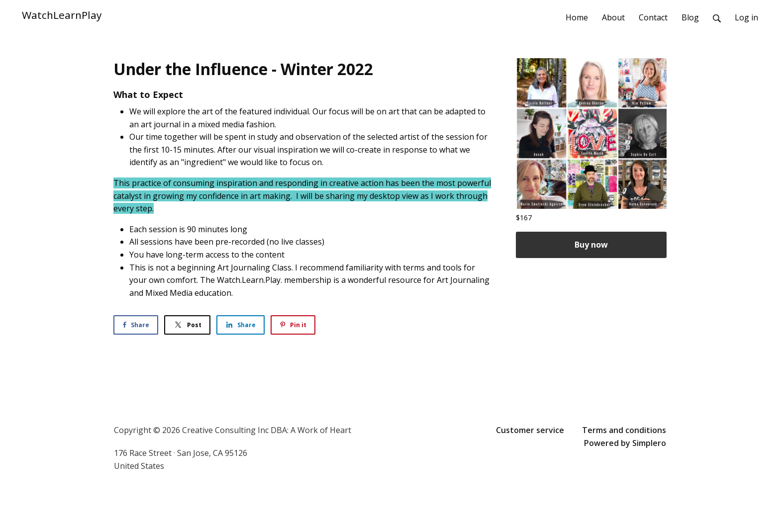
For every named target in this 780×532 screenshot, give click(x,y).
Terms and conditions (624, 430)
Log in (746, 17)
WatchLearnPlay (62, 15)
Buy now (591, 245)
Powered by (625, 443)
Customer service (530, 430)
